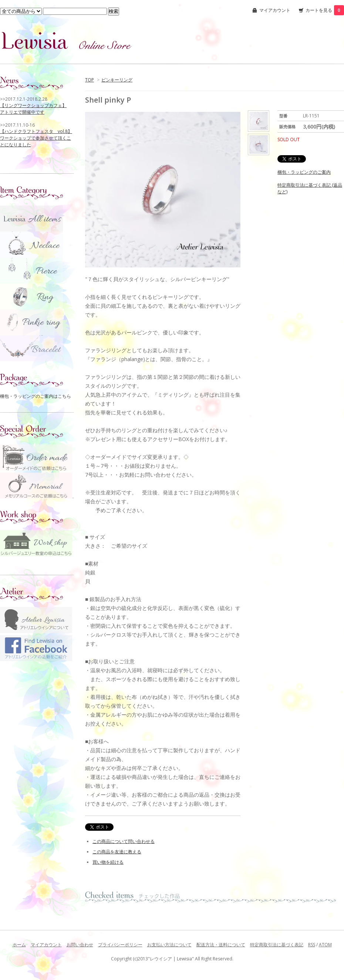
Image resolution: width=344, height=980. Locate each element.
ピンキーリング (117, 80)
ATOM (325, 945)
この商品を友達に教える (117, 852)
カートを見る (325, 10)
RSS (312, 945)
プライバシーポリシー (120, 945)
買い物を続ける (108, 862)
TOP (90, 80)
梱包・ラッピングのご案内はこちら (36, 396)
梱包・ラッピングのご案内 (304, 172)
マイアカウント (275, 10)
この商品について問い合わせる (124, 841)
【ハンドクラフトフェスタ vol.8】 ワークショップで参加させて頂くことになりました (36, 138)
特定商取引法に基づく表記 (277, 945)
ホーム (19, 945)
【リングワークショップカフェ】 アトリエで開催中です (33, 109)
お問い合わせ (80, 945)
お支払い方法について (169, 945)
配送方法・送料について (221, 945)
